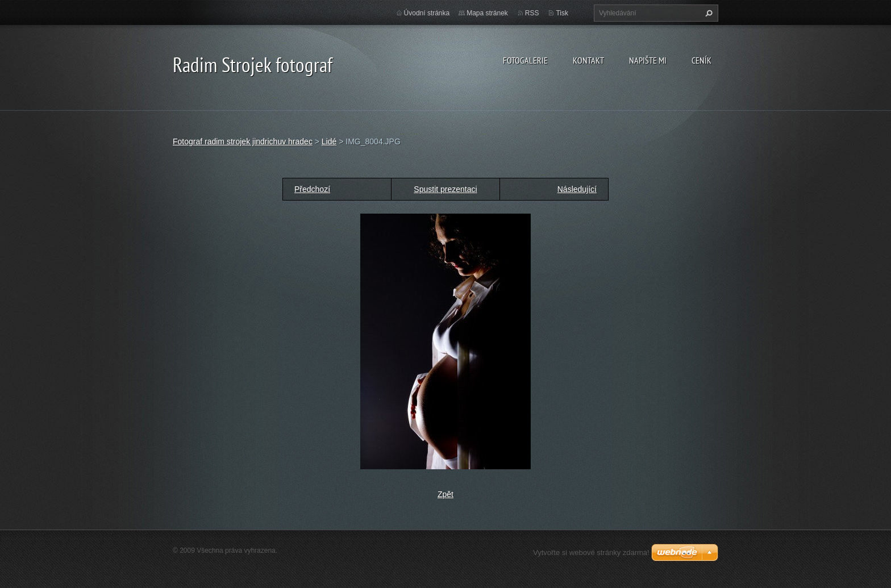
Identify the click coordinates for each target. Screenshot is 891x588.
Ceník (701, 60)
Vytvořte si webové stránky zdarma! (591, 552)
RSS (532, 13)
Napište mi (648, 60)
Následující (577, 189)
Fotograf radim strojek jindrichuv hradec (243, 141)
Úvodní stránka (427, 13)
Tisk (562, 13)
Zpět (445, 494)
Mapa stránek (487, 13)
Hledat (707, 13)
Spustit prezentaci (445, 189)
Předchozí (312, 189)
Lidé (329, 141)
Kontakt (588, 60)
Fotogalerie (525, 60)
